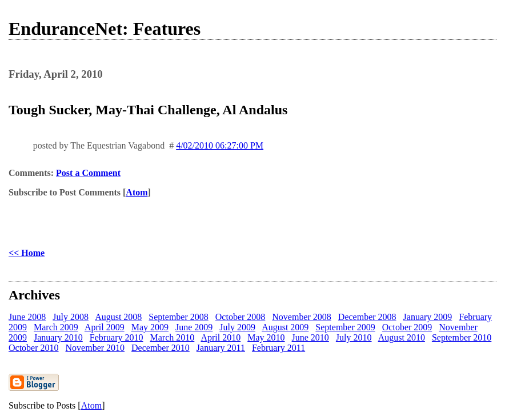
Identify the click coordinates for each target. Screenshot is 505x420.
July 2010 (354, 337)
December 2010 (161, 348)
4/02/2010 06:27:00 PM (220, 145)
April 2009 (105, 327)
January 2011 (221, 348)
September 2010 (462, 337)
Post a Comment (88, 173)
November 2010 (95, 348)
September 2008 (178, 317)
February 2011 (278, 348)
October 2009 (407, 327)
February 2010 (117, 337)
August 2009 (285, 327)
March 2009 (56, 327)
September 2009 (345, 327)
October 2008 (241, 317)
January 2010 (58, 337)
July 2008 (71, 317)
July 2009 (237, 327)
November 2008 (302, 317)
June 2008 (27, 317)
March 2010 (173, 337)
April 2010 (221, 337)
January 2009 (428, 317)
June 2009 (194, 327)
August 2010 (402, 337)
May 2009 (150, 327)
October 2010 (34, 348)
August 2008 (118, 317)
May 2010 (266, 337)
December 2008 (367, 317)
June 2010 (310, 337)
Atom (137, 192)
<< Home (27, 253)
